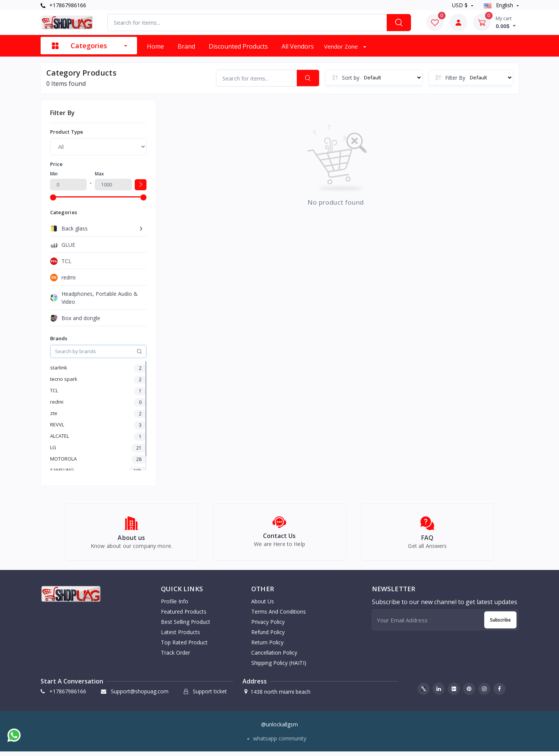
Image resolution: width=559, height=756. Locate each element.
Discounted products (238, 46)
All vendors (298, 46)
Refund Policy (268, 636)
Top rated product (184, 646)
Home (155, 46)
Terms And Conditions (279, 616)
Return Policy (267, 646)
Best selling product (186, 626)
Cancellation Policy (274, 657)
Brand (186, 46)
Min (54, 174)
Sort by (351, 78)
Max (99, 174)
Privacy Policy (268, 626)
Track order (176, 657)
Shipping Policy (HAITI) (279, 667)
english (499, 5)
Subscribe (500, 624)
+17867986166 (63, 5)
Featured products (184, 616)
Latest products (180, 636)
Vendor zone (342, 46)
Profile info (175, 605)
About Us (263, 605)
